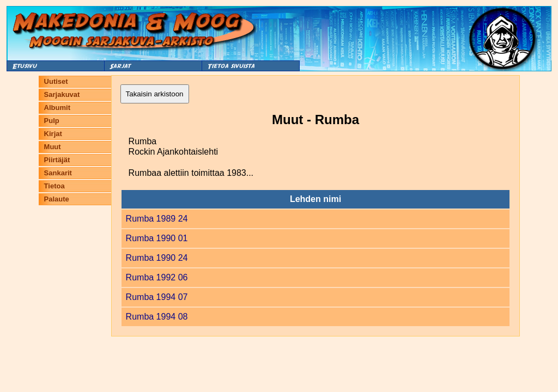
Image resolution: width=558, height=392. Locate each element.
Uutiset (56, 81)
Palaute (57, 199)
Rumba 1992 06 (157, 277)
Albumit (57, 108)
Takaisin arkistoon (155, 94)
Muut (53, 147)
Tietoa (54, 186)
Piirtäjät (57, 160)
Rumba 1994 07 (157, 297)
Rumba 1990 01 (157, 238)
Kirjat (53, 134)
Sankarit (58, 173)
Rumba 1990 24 (157, 258)
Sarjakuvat (62, 94)
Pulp (52, 121)
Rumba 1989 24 (157, 219)
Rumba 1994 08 (157, 317)
